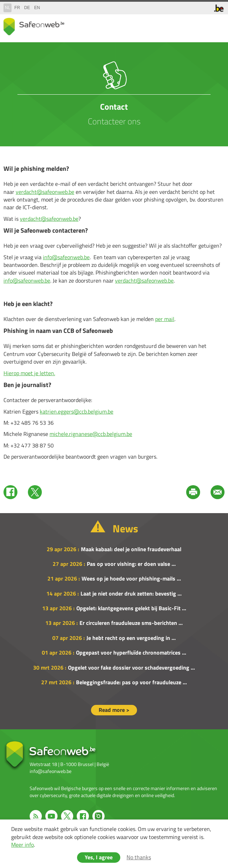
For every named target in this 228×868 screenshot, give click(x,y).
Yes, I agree (99, 857)
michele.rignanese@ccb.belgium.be (91, 434)
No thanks (139, 857)
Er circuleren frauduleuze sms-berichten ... (131, 623)
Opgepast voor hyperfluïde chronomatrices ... (131, 652)
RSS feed (36, 816)
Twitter (35, 492)
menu (218, 25)
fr (17, 8)
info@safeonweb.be (66, 257)
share (190, 25)
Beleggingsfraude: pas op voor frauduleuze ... (131, 682)
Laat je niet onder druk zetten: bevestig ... (131, 593)
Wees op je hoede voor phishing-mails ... (131, 578)
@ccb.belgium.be (93, 411)
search (204, 25)
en (37, 8)
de (27, 8)
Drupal (34, 27)
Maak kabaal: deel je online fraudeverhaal (131, 549)
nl (7, 8)
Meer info (22, 845)
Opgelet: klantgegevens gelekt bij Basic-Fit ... (131, 608)
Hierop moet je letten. (29, 373)
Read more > (114, 710)
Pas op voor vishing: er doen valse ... (131, 564)
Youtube (51, 816)
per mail (165, 319)
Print (193, 492)
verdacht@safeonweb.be (45, 192)
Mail (218, 492)
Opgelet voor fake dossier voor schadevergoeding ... (131, 668)
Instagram (98, 816)
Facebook (10, 492)
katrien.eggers (57, 411)
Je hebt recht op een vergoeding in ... (131, 638)
